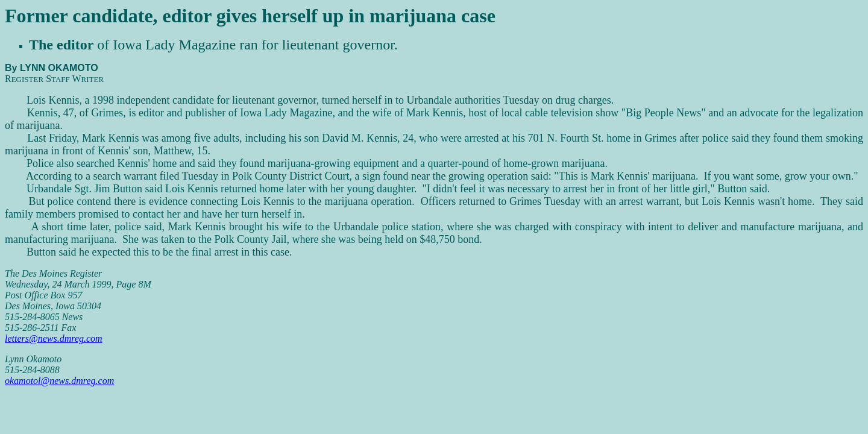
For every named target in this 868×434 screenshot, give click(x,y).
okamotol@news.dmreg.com (59, 381)
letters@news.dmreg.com (54, 338)
